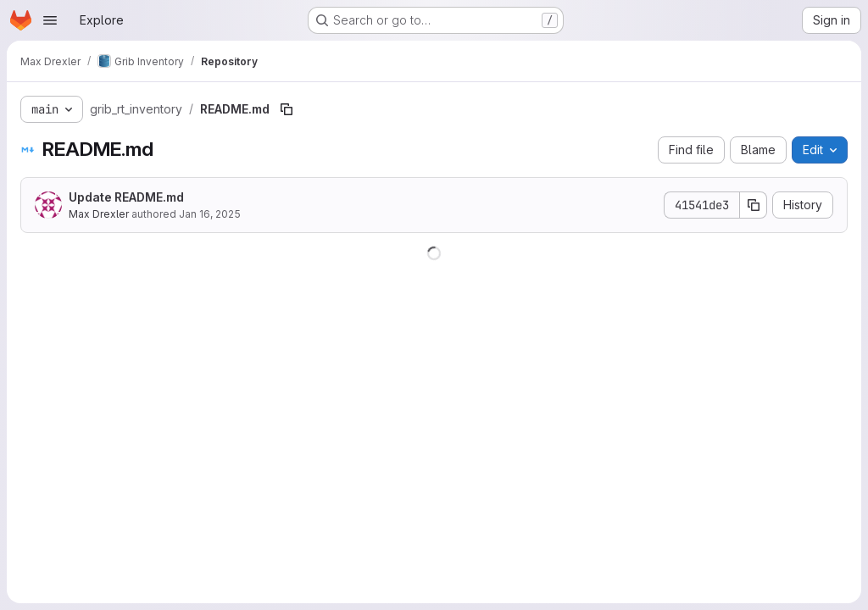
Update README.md (126, 197)
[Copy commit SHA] (754, 205)
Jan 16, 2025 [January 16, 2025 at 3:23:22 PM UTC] (210, 214)
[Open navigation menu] (50, 20)
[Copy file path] (287, 109)
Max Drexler (99, 214)
